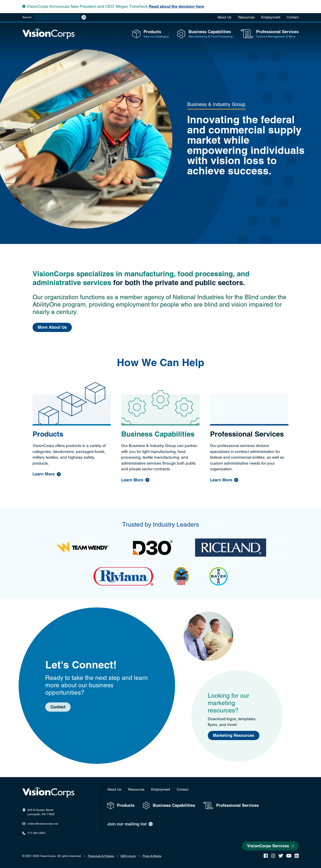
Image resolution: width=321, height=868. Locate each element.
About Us (224, 17)
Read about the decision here (176, 6)
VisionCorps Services (268, 846)
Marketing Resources (234, 735)
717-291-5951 (37, 833)
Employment (271, 17)
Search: (27, 17)
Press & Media (152, 856)
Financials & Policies (101, 856)
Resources (246, 17)
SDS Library (128, 856)
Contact (293, 17)
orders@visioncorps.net (43, 824)
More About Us (52, 327)
